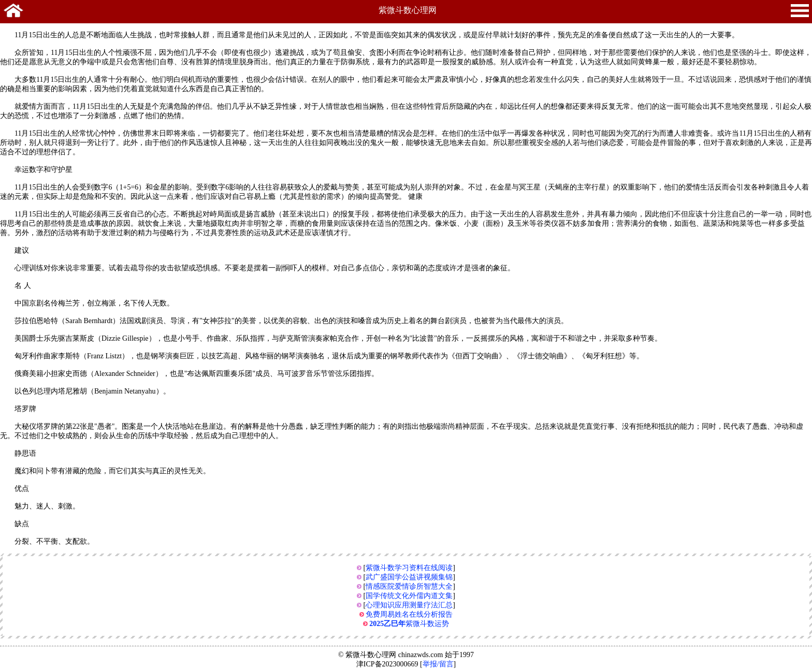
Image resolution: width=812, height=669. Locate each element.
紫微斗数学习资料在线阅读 (409, 568)
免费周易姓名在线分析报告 (409, 614)
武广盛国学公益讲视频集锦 (409, 577)
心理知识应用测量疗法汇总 (409, 605)
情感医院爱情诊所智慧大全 (409, 586)
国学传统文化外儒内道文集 (409, 596)
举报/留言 (438, 664)
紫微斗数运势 (409, 624)
